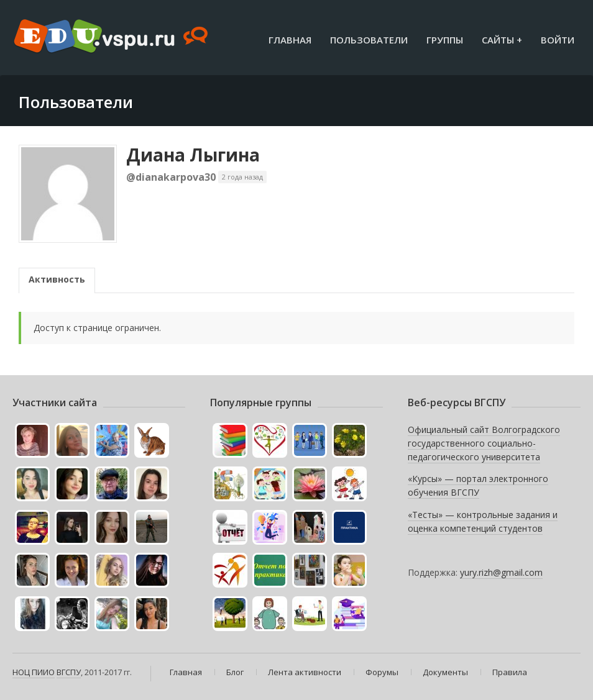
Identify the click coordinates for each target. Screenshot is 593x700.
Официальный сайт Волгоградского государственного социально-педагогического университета (484, 443)
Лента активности (305, 672)
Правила (510, 672)
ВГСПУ (69, 672)
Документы (445, 672)
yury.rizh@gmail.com (501, 572)
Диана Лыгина (193, 155)
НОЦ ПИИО (34, 672)
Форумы (382, 672)
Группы (445, 40)
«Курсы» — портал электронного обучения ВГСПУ (478, 485)
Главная (290, 40)
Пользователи (369, 40)
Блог (235, 672)
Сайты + (502, 40)
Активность (57, 279)
